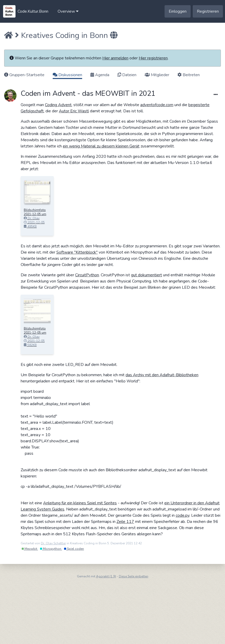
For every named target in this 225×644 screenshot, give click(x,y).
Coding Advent (58, 105)
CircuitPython (87, 275)
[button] (68, 11)
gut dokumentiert (146, 275)
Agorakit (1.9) (106, 576)
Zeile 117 (125, 522)
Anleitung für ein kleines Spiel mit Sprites (80, 503)
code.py (183, 515)
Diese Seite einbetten (134, 576)
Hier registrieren (153, 58)
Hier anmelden (115, 58)
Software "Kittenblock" (77, 252)
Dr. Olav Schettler (53, 543)
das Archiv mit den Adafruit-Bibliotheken (162, 375)
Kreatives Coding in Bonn (64, 36)
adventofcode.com (157, 105)
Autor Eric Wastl (74, 111)
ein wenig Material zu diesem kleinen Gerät (101, 146)
